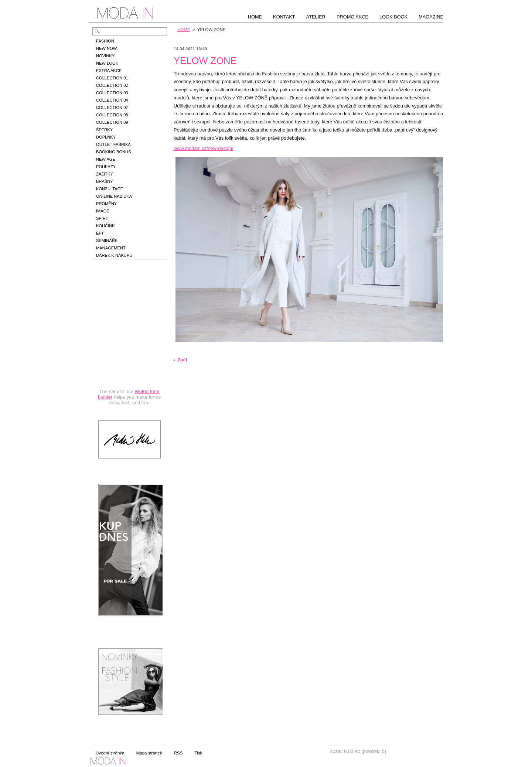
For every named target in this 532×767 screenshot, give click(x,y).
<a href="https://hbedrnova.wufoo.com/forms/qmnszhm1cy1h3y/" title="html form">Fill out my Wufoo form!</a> (129, 341)
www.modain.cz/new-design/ (203, 148)
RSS (178, 753)
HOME (184, 30)
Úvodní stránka (110, 753)
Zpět (182, 360)
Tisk (199, 753)
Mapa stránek (149, 753)
